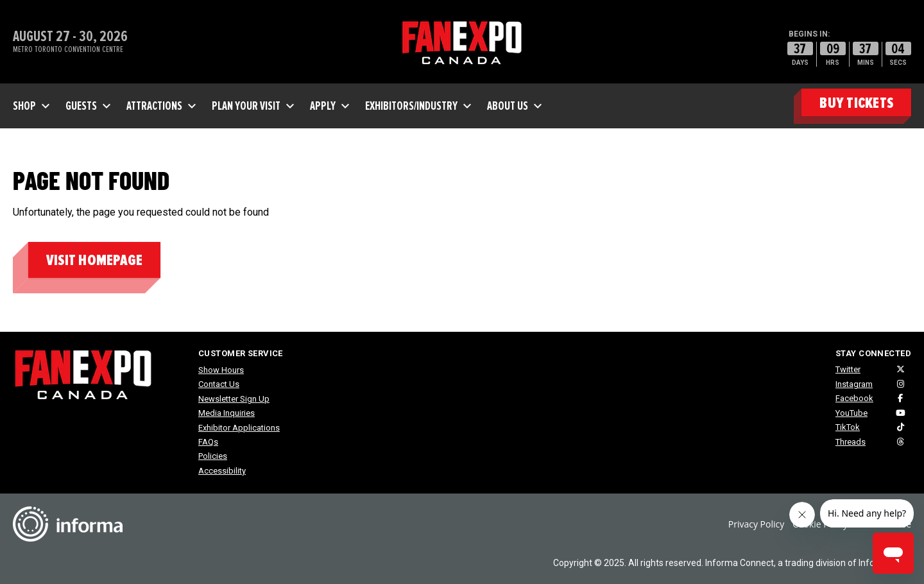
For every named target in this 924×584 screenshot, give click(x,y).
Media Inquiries (227, 413)
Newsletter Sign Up (234, 399)
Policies (213, 456)
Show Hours (221, 370)
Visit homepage (94, 260)
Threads (851, 442)
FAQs (208, 442)
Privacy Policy (756, 524)
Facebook (854, 398)
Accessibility (222, 471)
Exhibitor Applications (239, 428)
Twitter (848, 369)
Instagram (854, 384)
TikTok (848, 427)
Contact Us (219, 384)
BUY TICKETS (856, 103)
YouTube (851, 413)
